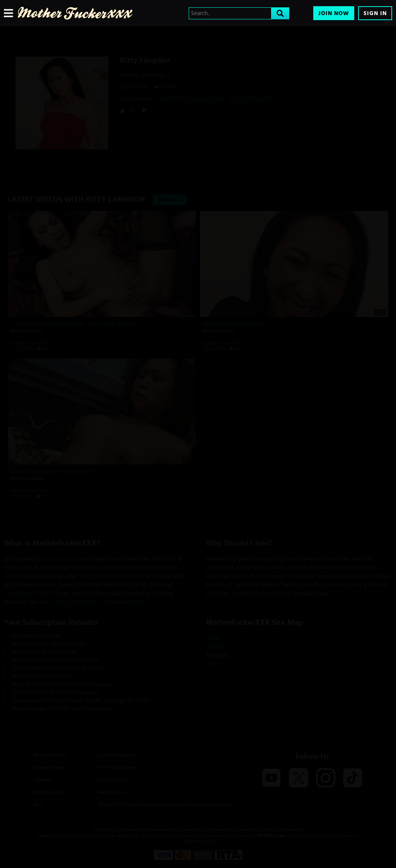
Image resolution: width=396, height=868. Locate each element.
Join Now (334, 13)
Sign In (375, 13)
